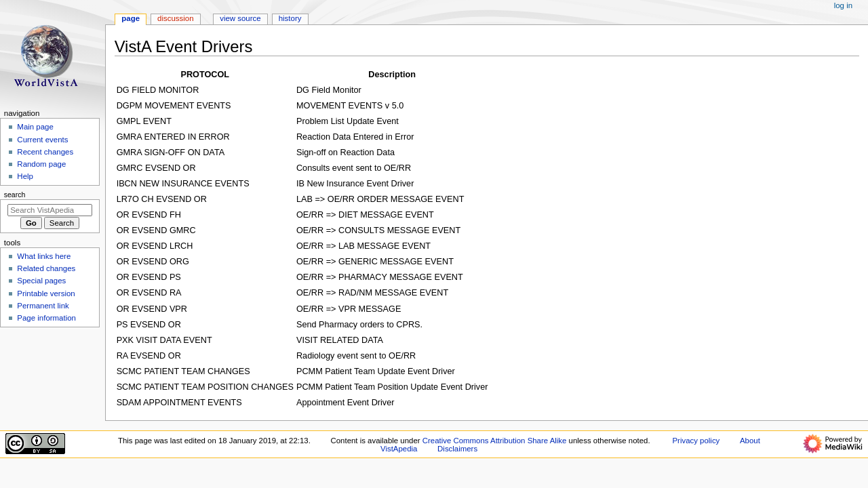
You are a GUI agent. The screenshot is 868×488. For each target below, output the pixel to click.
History (290, 18)
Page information (46, 318)
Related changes (46, 268)
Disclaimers (457, 449)
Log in (843, 5)
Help (25, 176)
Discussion (175, 18)
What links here (44, 256)
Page (131, 18)
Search (15, 195)
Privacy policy (696, 441)
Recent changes (45, 152)
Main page (35, 127)
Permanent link (43, 306)
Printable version (46, 293)
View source (240, 18)
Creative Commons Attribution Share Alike (495, 441)
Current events (42, 140)
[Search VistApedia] (50, 210)
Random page (41, 164)
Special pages (41, 281)
